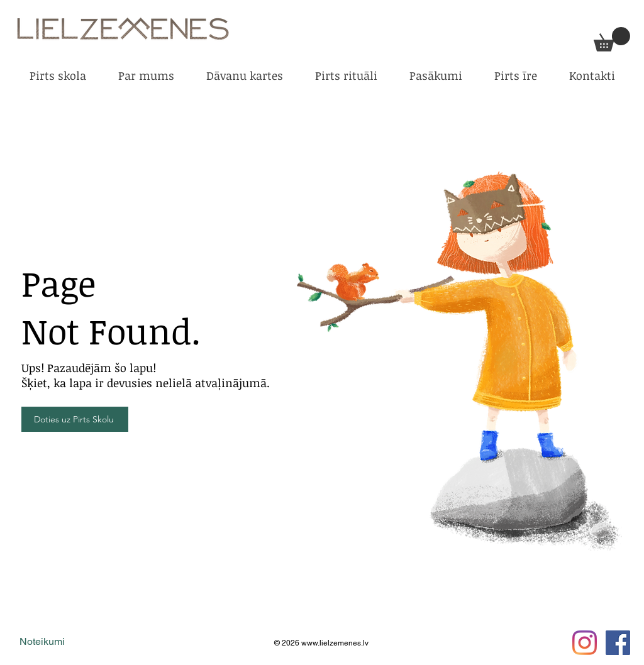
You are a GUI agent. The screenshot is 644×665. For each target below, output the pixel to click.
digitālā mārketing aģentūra (159, 642)
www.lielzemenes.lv (335, 643)
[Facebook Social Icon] (618, 643)
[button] (612, 39)
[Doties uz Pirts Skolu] (75, 419)
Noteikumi (42, 641)
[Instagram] (585, 643)
